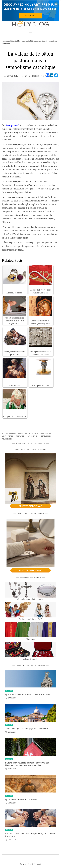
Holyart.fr (37, 864)
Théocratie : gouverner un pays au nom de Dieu (27, 729)
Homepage (6, 41)
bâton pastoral (12, 125)
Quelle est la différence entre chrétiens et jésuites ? (28, 694)
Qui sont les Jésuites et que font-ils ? (22, 799)
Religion (9, 691)
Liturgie (14, 41)
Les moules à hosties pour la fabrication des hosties (28, 433)
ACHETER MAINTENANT (31, 506)
